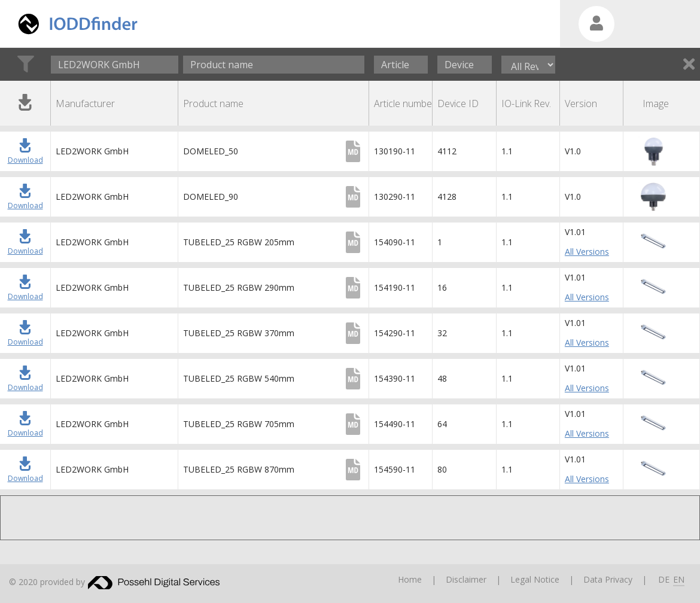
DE (664, 579)
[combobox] (115, 65)
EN (679, 579)
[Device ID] (464, 65)
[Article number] (401, 65)
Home (410, 579)
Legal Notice (535, 579)
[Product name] (274, 65)
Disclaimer (466, 579)
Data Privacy (608, 579)
